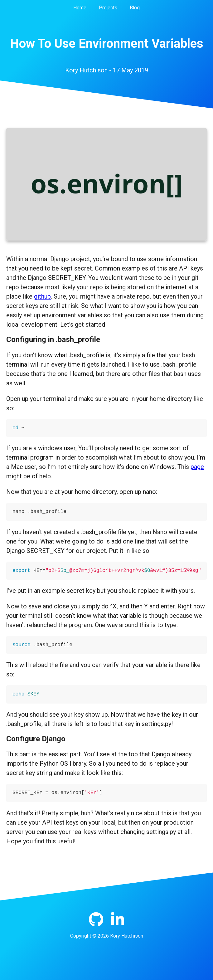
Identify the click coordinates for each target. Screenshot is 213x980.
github (42, 296)
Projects (108, 8)
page (197, 467)
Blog (135, 8)
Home (80, 8)
